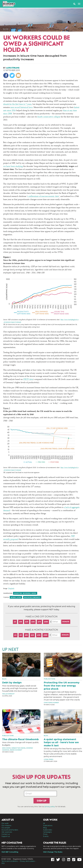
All (44, 823)
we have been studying (13, 166)
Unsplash (11, 589)
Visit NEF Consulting (10, 852)
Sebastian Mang (18, 748)
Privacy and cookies (27, 861)
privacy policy (50, 807)
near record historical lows (21, 107)
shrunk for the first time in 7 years (17, 104)
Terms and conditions (10, 861)
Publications (49, 679)
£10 (21, 622)
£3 (15, 635)
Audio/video (48, 830)
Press (45, 834)
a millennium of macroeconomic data (43, 196)
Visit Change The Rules (53, 852)
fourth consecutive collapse (49, 117)
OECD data (28, 379)
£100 (46, 622)
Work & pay (16, 597)
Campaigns (47, 832)
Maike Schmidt (16, 750)
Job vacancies (7, 832)
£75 (39, 622)
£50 (33, 622)
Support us (6, 836)
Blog (6, 29)
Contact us (6, 834)
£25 (27, 622)
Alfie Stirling (13, 68)
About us (8, 820)
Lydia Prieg (49, 759)
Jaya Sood (6, 748)
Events (46, 836)
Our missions (6, 826)
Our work (5, 823)
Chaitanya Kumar (51, 703)
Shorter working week (25, 593)
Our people (6, 828)
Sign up (42, 801)
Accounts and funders (10, 830)
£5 (15, 622)
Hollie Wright (8, 694)
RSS (3, 863)
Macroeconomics (32, 597)
